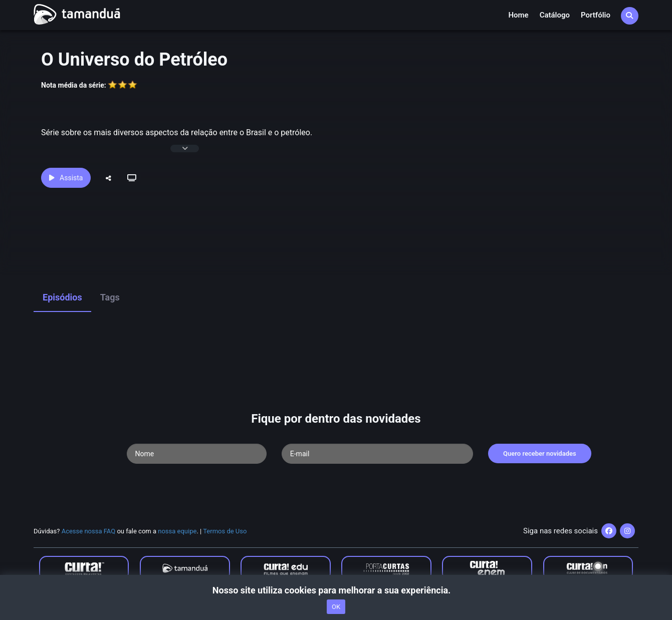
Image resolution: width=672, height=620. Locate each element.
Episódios (62, 297)
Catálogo (555, 15)
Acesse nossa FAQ (89, 531)
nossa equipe (177, 531)
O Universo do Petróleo (134, 60)
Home (518, 15)
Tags (110, 297)
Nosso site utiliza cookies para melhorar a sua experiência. (336, 590)
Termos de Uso (225, 531)
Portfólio (596, 15)
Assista (66, 178)
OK (336, 607)
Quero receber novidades (540, 453)
